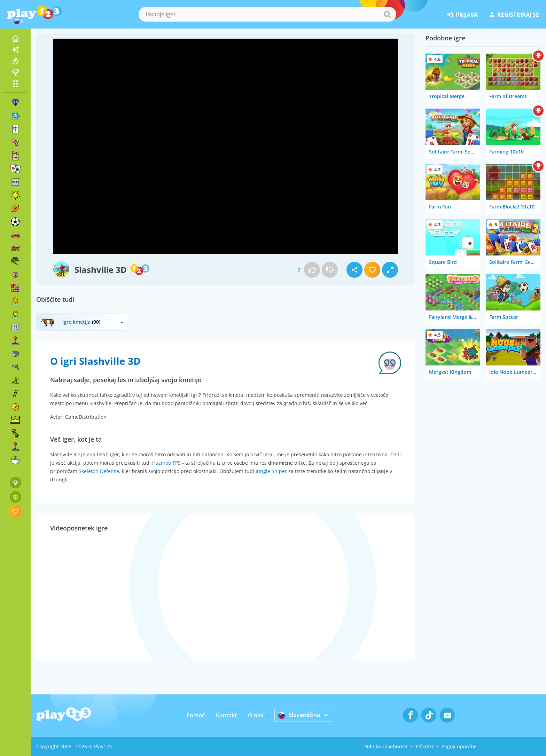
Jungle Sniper (271, 471)
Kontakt (226, 715)
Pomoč (196, 715)
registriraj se (514, 15)
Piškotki (424, 746)
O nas (256, 715)
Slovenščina (299, 715)
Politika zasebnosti (386, 746)
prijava (462, 15)
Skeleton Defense (99, 471)
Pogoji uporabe (459, 746)
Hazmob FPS (166, 463)
